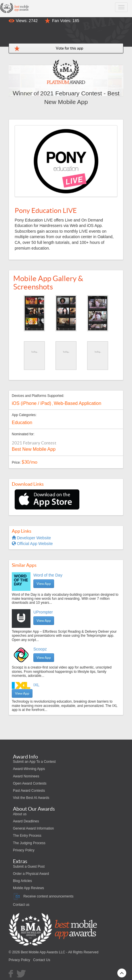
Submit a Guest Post (29, 867)
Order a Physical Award (31, 874)
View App (44, 584)
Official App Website (32, 544)
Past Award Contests (29, 791)
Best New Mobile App (34, 449)
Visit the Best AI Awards (31, 798)
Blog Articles (22, 881)
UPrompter (43, 612)
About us (20, 814)
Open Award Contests (30, 783)
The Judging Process (29, 843)
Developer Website (31, 538)
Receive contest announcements (43, 896)
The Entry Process (27, 836)
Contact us (21, 905)
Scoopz (40, 649)
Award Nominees (26, 776)
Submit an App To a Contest (34, 762)
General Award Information (34, 828)
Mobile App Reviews (28, 888)
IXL (36, 685)
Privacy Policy (24, 850)
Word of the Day (48, 575)
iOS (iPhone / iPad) (31, 403)
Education (22, 423)
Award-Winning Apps (29, 769)
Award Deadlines (26, 821)
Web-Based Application (78, 403)
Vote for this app (69, 48)
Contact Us (42, 960)
